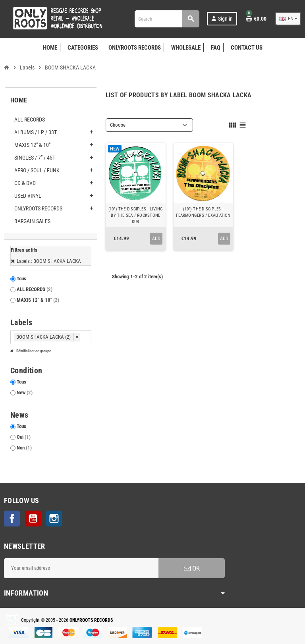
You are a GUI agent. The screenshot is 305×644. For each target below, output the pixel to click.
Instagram (54, 519)
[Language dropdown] (288, 19)
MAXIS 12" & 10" (38, 300)
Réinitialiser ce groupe (33, 351)
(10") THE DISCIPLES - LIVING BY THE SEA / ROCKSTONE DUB (136, 215)
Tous (21, 279)
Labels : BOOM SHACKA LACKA (49, 261)
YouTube (33, 519)
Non (24, 448)
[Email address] (81, 568)
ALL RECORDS (35, 289)
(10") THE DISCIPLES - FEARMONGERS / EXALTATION (203, 212)
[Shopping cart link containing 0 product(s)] (256, 19)
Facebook (12, 519)
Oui (24, 437)
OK (192, 568)
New (25, 392)
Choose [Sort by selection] (118, 125)
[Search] (167, 19)
